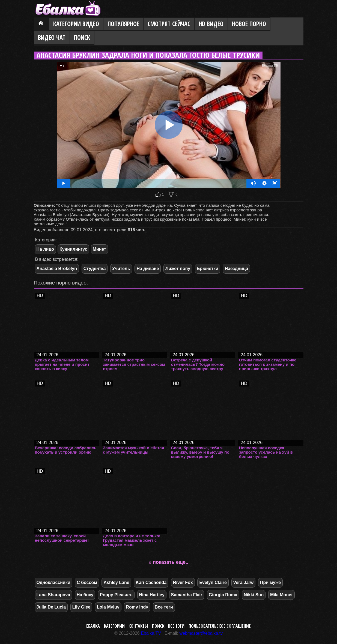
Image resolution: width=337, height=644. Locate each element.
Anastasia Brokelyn (57, 269)
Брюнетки (208, 269)
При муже (270, 582)
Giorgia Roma (223, 595)
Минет (99, 249)
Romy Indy (137, 607)
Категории (114, 626)
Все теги (164, 607)
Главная (41, 24)
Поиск (82, 38)
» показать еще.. (168, 562)
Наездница (236, 269)
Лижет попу (178, 269)
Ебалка (93, 626)
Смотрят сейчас (169, 24)
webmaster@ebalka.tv (201, 633)
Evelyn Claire (213, 582)
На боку (85, 595)
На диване (148, 269)
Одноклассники (53, 582)
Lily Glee (81, 607)
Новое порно (249, 24)
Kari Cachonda (151, 582)
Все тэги (176, 626)
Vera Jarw (244, 582)
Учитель (121, 269)
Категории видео (76, 24)
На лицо (45, 249)
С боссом (87, 582)
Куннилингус (73, 249)
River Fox (183, 582)
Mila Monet (281, 595)
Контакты (138, 626)
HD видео (211, 24)
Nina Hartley (152, 595)
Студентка (95, 269)
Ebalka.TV (151, 633)
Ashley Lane (116, 582)
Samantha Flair (187, 595)
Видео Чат (52, 38)
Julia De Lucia (51, 607)
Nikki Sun (254, 595)
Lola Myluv (108, 607)
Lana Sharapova (53, 595)
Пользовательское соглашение (220, 626)
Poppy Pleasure (116, 595)
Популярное (123, 24)
